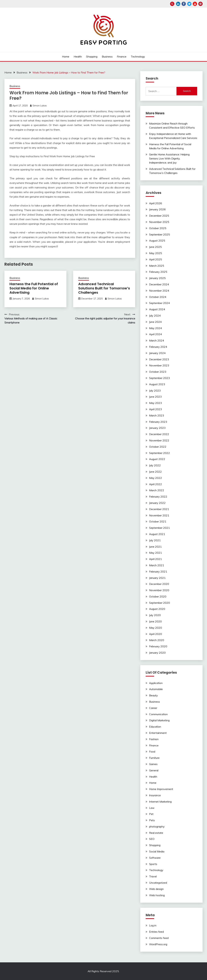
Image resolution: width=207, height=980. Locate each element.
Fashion (154, 739)
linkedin (178, 4)
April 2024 (156, 334)
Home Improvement (161, 789)
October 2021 (158, 521)
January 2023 (157, 428)
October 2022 (158, 447)
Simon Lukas (40, 106)
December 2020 (159, 584)
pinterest (200, 4)
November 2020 (159, 590)
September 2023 (159, 378)
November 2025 (159, 222)
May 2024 (156, 328)
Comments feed (159, 938)
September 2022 (159, 453)
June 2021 (155, 547)
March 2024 (157, 340)
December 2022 (159, 434)
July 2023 (155, 391)
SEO (152, 839)
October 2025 (158, 228)
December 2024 (159, 284)
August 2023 (157, 384)
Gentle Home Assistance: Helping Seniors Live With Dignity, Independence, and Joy (169, 158)
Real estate (156, 833)
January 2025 (157, 278)
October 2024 (158, 297)
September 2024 (159, 303)
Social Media (157, 851)
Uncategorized (158, 883)
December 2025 (159, 216)
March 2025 (157, 266)
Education (155, 727)
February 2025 (158, 272)
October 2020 (158, 596)
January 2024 (157, 353)
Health (78, 56)
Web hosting (157, 895)
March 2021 (157, 565)
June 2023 (155, 397)
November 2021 (159, 515)
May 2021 (156, 553)
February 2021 (158, 572)
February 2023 (158, 422)
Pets (152, 820)
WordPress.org (158, 944)
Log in (153, 925)
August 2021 (157, 534)
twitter (189, 4)
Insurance (155, 795)
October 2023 (158, 372)
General (154, 770)
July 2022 (155, 465)
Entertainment (158, 733)
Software (155, 858)
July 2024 (155, 316)
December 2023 (159, 359)
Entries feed (156, 932)
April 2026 (156, 203)
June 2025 (155, 247)
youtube (195, 4)
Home (66, 56)
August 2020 (157, 609)
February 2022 (158, 497)
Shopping (92, 56)
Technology (138, 56)
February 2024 (158, 347)
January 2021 (157, 578)
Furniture (154, 758)
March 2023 (157, 415)
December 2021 (159, 509)
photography (157, 826)
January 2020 (157, 653)
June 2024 (155, 322)
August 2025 (157, 241)
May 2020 (156, 628)
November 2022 (159, 440)
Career (153, 708)
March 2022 (157, 490)
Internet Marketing (160, 802)
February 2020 (158, 646)
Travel (153, 876)
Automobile (156, 689)
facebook (184, 4)
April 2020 (156, 634)
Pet (151, 814)
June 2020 (155, 621)
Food (152, 751)
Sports (153, 864)
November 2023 (159, 365)
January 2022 (157, 503)
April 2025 (156, 259)
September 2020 (159, 603)
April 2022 (156, 484)
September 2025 (159, 234)
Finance (122, 56)
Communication (158, 714)
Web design (156, 889)
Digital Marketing (159, 720)
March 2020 (157, 640)
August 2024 (157, 309)
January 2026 (157, 209)
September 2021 (159, 528)
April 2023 (156, 409)
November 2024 (159, 291)
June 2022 (155, 472)
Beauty (153, 695)
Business (107, 56)
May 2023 (156, 403)
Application (156, 683)
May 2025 (156, 253)
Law (152, 808)
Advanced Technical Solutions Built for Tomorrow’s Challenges (104, 288)
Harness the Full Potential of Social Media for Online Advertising (34, 288)
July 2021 (155, 540)
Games (153, 764)
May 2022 (156, 478)
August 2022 (157, 459)
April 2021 (156, 559)
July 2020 (155, 615)
